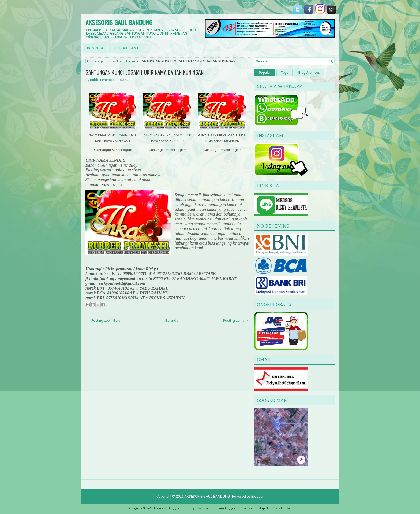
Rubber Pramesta (103, 80)
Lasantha (202, 508)
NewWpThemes (154, 508)
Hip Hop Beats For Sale (276, 508)
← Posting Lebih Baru (104, 321)
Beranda (95, 48)
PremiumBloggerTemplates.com (234, 508)
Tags (285, 73)
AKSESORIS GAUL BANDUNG (119, 22)
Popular (265, 73)
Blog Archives (309, 73)
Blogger (257, 496)
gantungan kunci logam (118, 61)
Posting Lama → (236, 321)
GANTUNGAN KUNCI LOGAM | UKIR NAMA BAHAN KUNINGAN (145, 72)
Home (92, 61)
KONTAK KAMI (125, 48)
